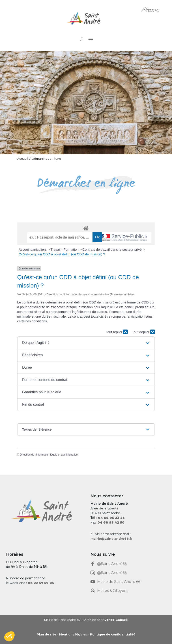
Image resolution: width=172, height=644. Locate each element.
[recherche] (60, 237)
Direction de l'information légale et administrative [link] (49, 455)
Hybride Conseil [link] (115, 620)
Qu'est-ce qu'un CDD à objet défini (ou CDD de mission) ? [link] (62, 254)
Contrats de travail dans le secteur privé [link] (112, 249)
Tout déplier (143, 332)
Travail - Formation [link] (65, 249)
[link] (86, 19)
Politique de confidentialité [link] (113, 634)
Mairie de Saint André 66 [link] (119, 582)
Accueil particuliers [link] (33, 249)
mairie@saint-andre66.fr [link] (112, 539)
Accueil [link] (23, 159)
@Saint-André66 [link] (112, 564)
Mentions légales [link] (73, 634)
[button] (91, 39)
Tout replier (117, 332)
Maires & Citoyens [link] (113, 591)
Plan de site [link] (46, 634)
